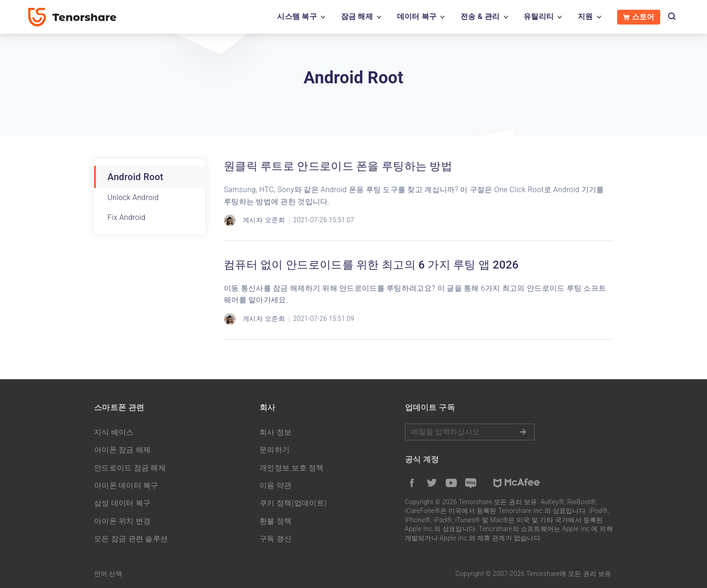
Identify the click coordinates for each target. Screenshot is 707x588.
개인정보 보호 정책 (292, 468)
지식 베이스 (114, 432)
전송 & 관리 (480, 16)
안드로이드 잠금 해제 (130, 468)
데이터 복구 (417, 16)
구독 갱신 (275, 539)
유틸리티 (539, 16)
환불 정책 (275, 521)
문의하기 (275, 450)
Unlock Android (133, 197)
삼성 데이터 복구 (123, 503)
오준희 (275, 220)
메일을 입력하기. (470, 432)
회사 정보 (275, 432)
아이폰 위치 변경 (123, 521)
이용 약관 (275, 485)
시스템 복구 (297, 16)
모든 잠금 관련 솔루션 (131, 539)
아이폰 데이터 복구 (126, 485)
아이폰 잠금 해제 (123, 450)
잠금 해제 (357, 16)
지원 (585, 16)
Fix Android (126, 217)
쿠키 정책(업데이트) (293, 503)
